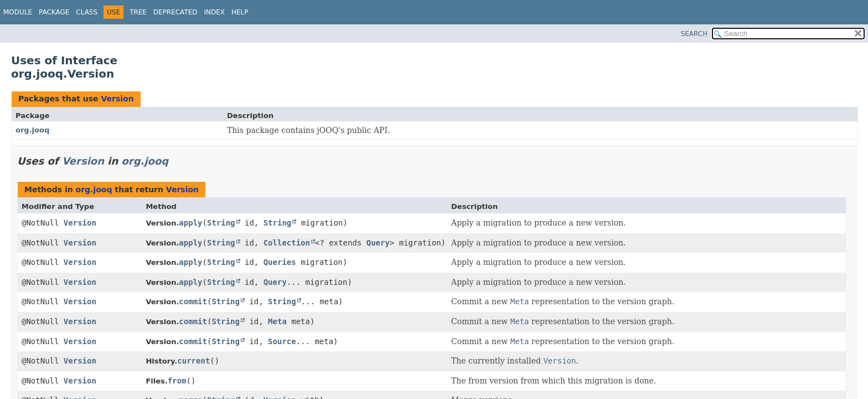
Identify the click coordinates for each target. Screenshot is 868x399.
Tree (138, 12)
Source (282, 341)
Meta (277, 321)
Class (87, 12)
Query (378, 243)
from (177, 381)
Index (215, 12)
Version (117, 99)
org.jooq (32, 130)
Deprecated (175, 12)
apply (190, 223)
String (221, 223)
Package (54, 12)
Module (18, 12)
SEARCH (694, 34)
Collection (287, 243)
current (193, 361)
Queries (280, 262)
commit (193, 301)
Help (240, 12)
